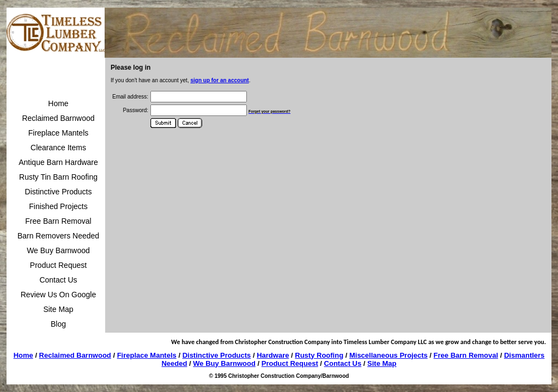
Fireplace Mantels (59, 133)
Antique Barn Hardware (58, 162)
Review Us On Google (59, 295)
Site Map (58, 309)
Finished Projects (58, 206)
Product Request (58, 265)
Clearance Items (58, 148)
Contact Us (58, 280)
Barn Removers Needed (58, 236)
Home (58, 103)
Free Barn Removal (58, 221)
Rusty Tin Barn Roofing (58, 177)
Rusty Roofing (319, 355)
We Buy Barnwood (58, 250)
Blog (58, 324)
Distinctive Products (59, 192)
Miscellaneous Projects (389, 355)
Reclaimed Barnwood (58, 118)
